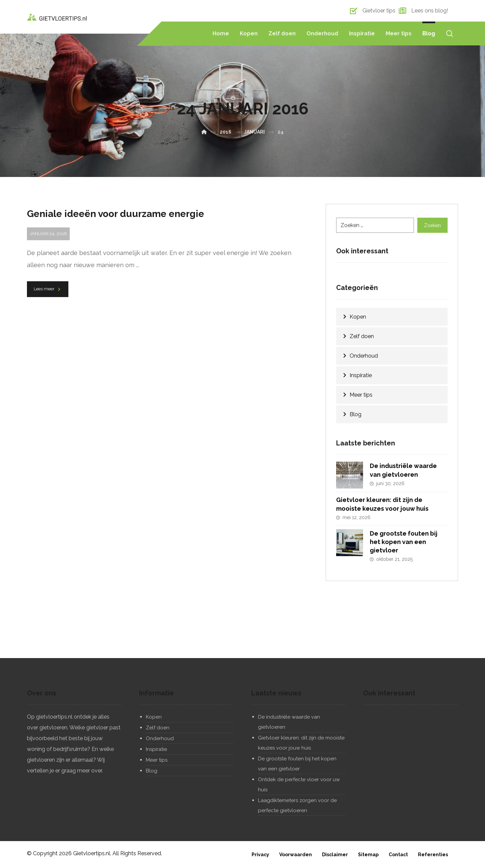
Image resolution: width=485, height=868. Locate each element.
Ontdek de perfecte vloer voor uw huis (299, 785)
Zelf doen (362, 336)
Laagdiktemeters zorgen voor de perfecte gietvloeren (297, 805)
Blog (355, 414)
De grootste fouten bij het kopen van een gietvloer (404, 541)
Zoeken (432, 225)
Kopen (358, 317)
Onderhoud (364, 356)
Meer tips (361, 395)
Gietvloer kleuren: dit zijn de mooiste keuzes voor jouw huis (301, 743)
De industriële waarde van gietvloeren (289, 722)
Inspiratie (361, 375)
